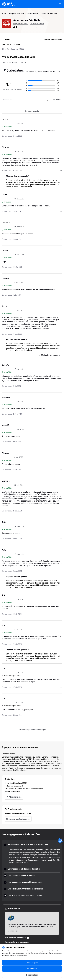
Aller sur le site (14, 797)
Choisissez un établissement (18, 819)
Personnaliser (32, 975)
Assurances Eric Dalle (49, 14)
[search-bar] (26, 100)
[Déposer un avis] (32, 111)
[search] (47, 100)
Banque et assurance (17, 14)
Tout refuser (32, 969)
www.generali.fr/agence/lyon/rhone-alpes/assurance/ (24, 789)
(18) (36, 27)
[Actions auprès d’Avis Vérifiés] (61, 136)
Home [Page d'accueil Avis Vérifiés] (4, 14)
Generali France (33, 14)
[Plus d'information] (28, 938)
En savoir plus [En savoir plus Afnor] (13, 931)
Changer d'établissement (53, 39)
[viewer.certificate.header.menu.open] (60, 4)
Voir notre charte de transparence (17, 942)
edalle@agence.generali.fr (14, 786)
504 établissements (37, 24)
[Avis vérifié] (3, 127)
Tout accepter (32, 963)
